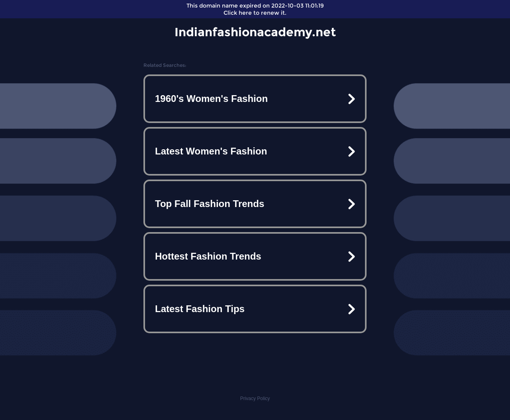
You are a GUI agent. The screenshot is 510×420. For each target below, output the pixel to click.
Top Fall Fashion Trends (210, 204)
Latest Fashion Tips (200, 309)
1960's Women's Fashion (211, 99)
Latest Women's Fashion (211, 151)
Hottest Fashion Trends (208, 256)
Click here (238, 13)
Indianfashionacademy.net (255, 32)
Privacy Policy (255, 399)
